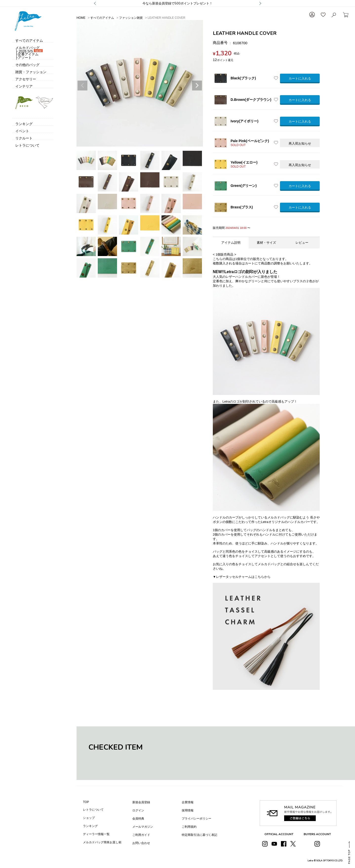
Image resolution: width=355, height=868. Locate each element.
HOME (81, 18)
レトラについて (93, 810)
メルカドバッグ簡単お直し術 (102, 842)
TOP (86, 802)
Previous (82, 86)
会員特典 (138, 819)
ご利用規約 (189, 827)
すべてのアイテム (102, 18)
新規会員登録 (141, 802)
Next (197, 86)
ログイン (138, 810)
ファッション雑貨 (131, 18)
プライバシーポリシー (197, 819)
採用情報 (188, 810)
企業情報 (188, 802)
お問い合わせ (141, 843)
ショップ (89, 818)
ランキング (90, 826)
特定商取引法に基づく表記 (199, 835)
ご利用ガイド (141, 835)
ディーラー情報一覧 (96, 834)
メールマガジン (143, 827)
